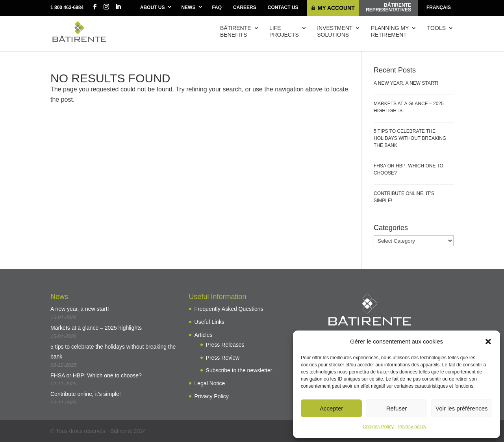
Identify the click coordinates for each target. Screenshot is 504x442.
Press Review (223, 358)
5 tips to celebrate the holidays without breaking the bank (410, 138)
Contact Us (283, 7)
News (188, 7)
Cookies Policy (378, 427)
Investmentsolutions (335, 31)
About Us (153, 7)
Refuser (397, 408)
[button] (488, 342)
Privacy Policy (212, 396)
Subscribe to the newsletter (239, 370)
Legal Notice (210, 383)
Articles (204, 335)
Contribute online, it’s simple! (86, 394)
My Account (336, 8)
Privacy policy (412, 427)
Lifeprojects (284, 31)
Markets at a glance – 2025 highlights (96, 328)
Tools (436, 28)
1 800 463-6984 (67, 7)
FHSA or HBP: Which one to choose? (96, 375)
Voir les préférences (462, 408)
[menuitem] (439, 8)
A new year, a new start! (406, 83)
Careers (245, 7)
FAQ (217, 7)
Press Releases (225, 345)
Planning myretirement (390, 31)
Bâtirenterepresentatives (388, 7)
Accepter (331, 408)
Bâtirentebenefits (236, 31)
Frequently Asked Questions (229, 309)
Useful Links (209, 322)
